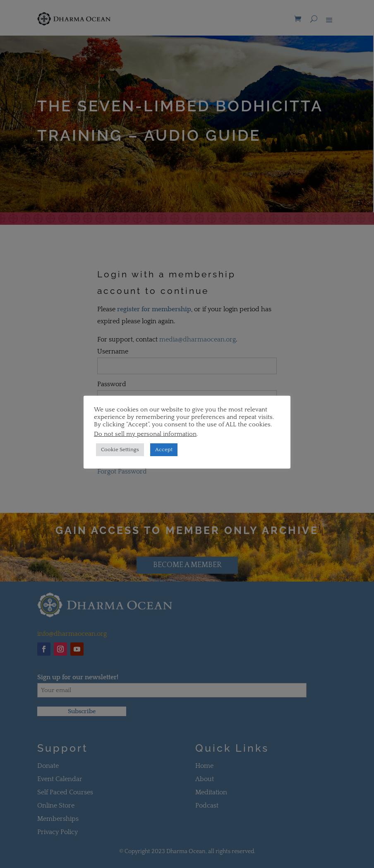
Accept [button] (164, 450)
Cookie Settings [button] (120, 450)
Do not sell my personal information (145, 434)
